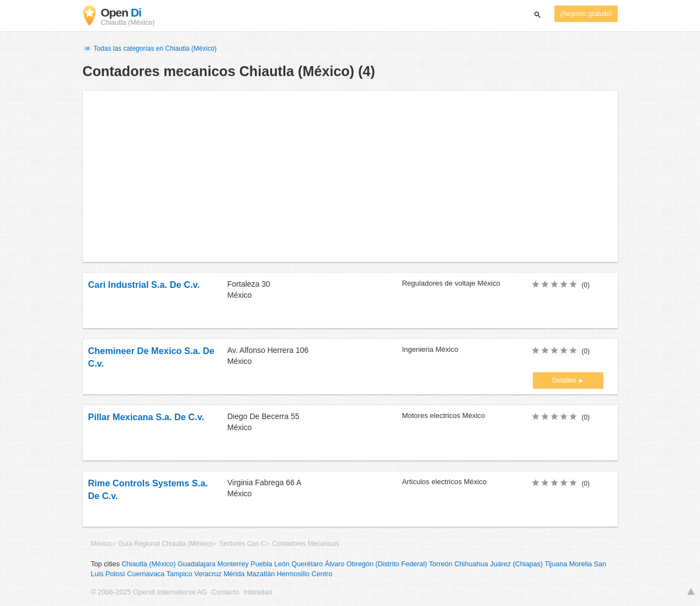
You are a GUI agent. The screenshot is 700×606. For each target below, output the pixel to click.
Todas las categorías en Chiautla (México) (150, 49)
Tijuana (556, 564)
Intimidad (258, 592)
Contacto (225, 592)
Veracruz (208, 574)
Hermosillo (293, 574)
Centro (322, 574)
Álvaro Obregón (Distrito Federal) (376, 564)
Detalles (565, 380)
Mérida (234, 574)
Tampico (180, 574)
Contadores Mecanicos (306, 544)
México (101, 544)
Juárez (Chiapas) (516, 564)
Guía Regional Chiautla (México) (165, 544)
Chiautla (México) (149, 564)
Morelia (581, 564)
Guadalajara (197, 564)
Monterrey (233, 564)
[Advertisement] (350, 176)
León (282, 564)
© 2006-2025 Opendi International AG (149, 592)
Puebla (261, 564)
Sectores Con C (243, 544)
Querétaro (308, 564)
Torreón (441, 564)
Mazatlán (261, 574)
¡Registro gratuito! (586, 14)
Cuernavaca (146, 574)
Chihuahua (471, 564)
